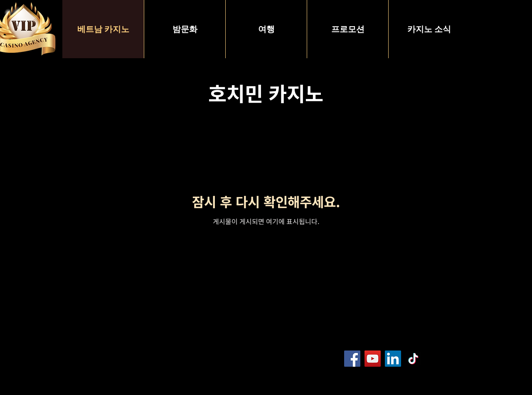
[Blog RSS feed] (454, 359)
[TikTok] (413, 359)
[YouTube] (373, 359)
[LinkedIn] (393, 359)
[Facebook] (352, 359)
